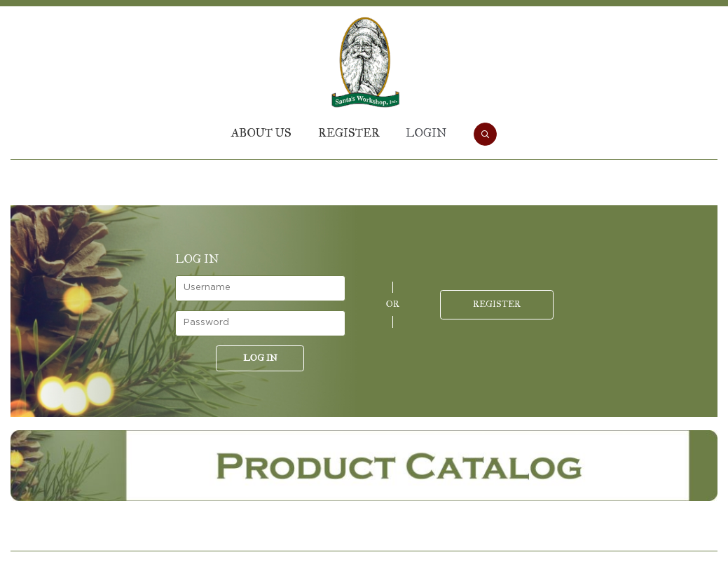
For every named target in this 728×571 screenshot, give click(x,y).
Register (349, 133)
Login (426, 133)
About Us (261, 133)
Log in (260, 358)
